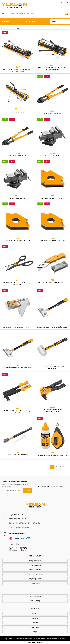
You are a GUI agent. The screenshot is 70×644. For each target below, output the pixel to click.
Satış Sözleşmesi (35, 561)
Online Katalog (35, 601)
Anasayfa (35, 614)
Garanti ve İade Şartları (35, 574)
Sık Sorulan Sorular (35, 596)
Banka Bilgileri (35, 583)
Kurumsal (35, 618)
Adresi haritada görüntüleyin (19, 527)
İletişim (35, 632)
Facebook (42, 487)
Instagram (60, 488)
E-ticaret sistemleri (38, 639)
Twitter (51, 487)
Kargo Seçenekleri (35, 579)
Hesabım (35, 623)
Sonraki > (64, 467)
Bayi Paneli (35, 627)
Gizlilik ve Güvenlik (35, 565)
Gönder (28, 490)
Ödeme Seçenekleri (35, 570)
